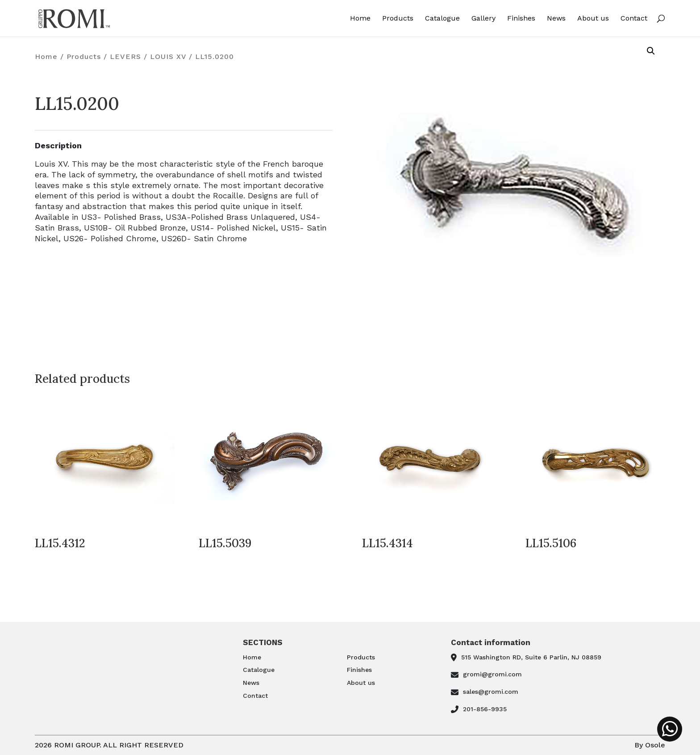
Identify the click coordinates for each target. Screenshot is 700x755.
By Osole (650, 745)
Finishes (521, 19)
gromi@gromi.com (492, 674)
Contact (634, 19)
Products (398, 19)
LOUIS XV (168, 57)
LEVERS (125, 57)
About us (593, 19)
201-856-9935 (485, 709)
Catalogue (442, 19)
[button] (651, 51)
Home (360, 19)
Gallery (483, 19)
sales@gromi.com (491, 692)
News (556, 19)
